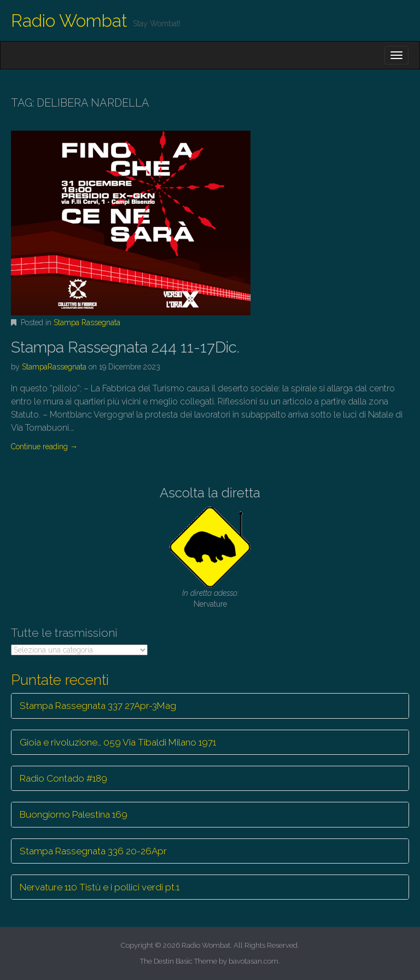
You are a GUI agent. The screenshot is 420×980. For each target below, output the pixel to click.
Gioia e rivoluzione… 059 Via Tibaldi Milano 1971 (118, 742)
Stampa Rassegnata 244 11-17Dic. (125, 347)
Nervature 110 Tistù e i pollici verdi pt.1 (100, 887)
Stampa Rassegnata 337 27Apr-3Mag (98, 706)
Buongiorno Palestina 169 (74, 814)
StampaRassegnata (54, 367)
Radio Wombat (69, 20)
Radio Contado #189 (63, 778)
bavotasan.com (253, 961)
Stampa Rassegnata (87, 322)
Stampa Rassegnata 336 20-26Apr (93, 851)
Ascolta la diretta (210, 493)
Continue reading (44, 447)
